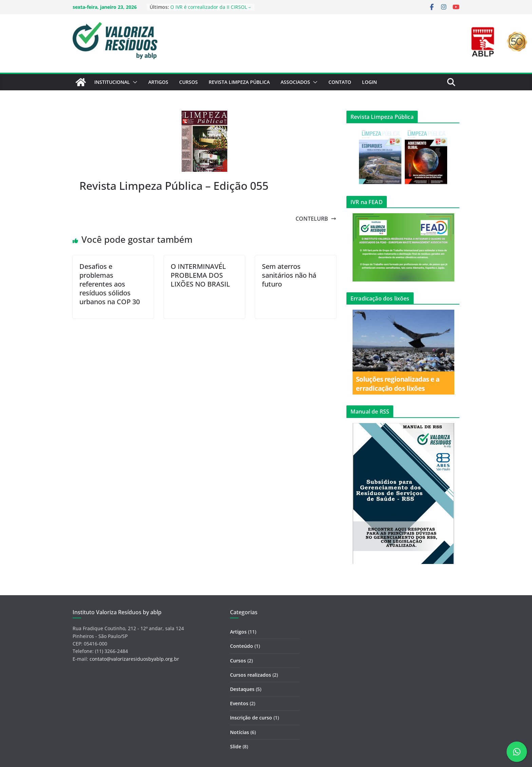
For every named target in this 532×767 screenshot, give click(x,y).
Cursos (188, 82)
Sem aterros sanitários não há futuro (289, 275)
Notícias (240, 732)
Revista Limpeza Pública (239, 82)
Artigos (158, 82)
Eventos (239, 703)
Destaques (242, 689)
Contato (340, 82)
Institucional (112, 82)
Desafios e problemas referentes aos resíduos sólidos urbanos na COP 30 (110, 284)
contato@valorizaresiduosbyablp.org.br (134, 659)
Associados (295, 82)
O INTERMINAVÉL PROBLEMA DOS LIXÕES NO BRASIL (200, 275)
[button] (134, 82)
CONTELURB (316, 219)
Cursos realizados (251, 675)
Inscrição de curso (251, 718)
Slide (236, 746)
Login (369, 82)
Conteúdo (242, 646)
